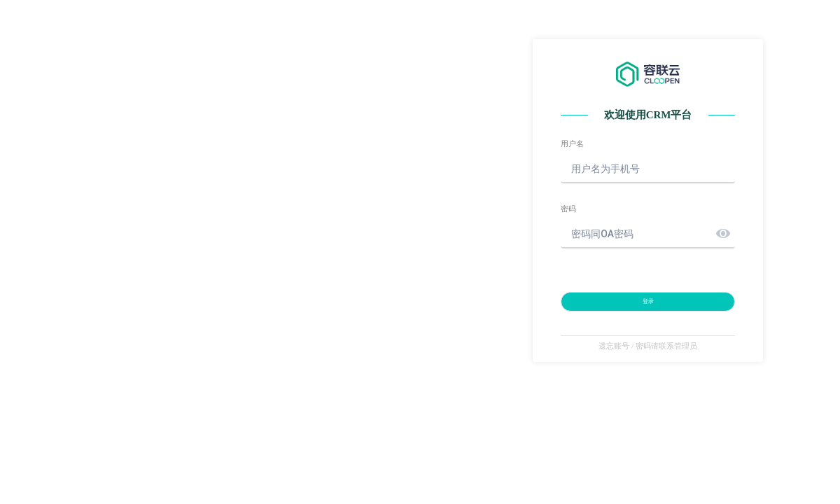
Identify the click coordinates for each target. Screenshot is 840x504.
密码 (568, 209)
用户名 (572, 144)
